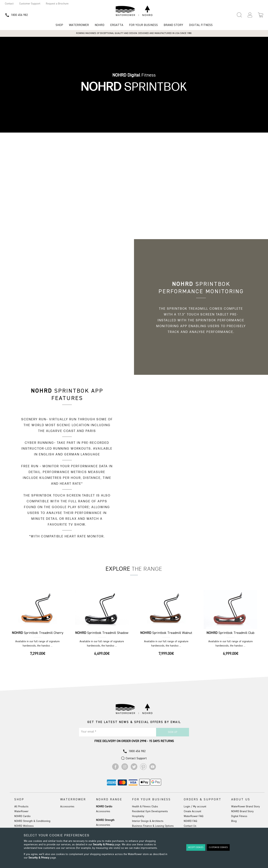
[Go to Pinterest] (143, 769)
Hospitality (138, 816)
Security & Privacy (103, 845)
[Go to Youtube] (153, 769)
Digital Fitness (201, 25)
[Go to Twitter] (134, 769)
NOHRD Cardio (22, 816)
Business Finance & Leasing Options (153, 826)
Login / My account (195, 807)
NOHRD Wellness (24, 826)
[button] (250, 15)
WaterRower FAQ (194, 816)
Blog (234, 821)
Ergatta (117, 25)
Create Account (192, 811)
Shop (59, 25)
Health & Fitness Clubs (145, 807)
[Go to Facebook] (115, 769)
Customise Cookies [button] (218, 847)
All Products (21, 807)
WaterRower (21, 811)
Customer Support (30, 4)
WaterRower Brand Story (246, 807)
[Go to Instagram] (125, 769)
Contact (9, 4)
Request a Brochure (57, 4)
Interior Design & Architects (148, 821)
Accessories (67, 807)
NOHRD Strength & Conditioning (32, 821)
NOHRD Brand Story (242, 811)
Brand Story (173, 25)
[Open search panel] (239, 15)
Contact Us (190, 826)
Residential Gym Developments (150, 811)
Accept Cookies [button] (196, 847)
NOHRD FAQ (190, 821)
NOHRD (100, 25)
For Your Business (143, 25)
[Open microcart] (261, 15)
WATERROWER (79, 25)
